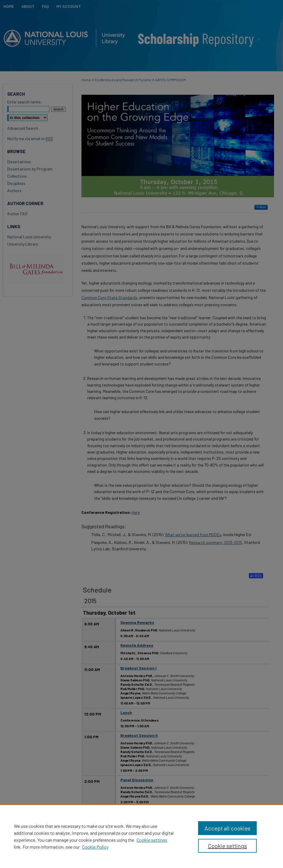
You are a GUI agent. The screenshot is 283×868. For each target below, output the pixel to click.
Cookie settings (152, 840)
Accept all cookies (227, 828)
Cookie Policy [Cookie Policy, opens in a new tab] (95, 847)
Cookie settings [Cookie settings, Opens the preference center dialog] (227, 846)
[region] (141, 836)
